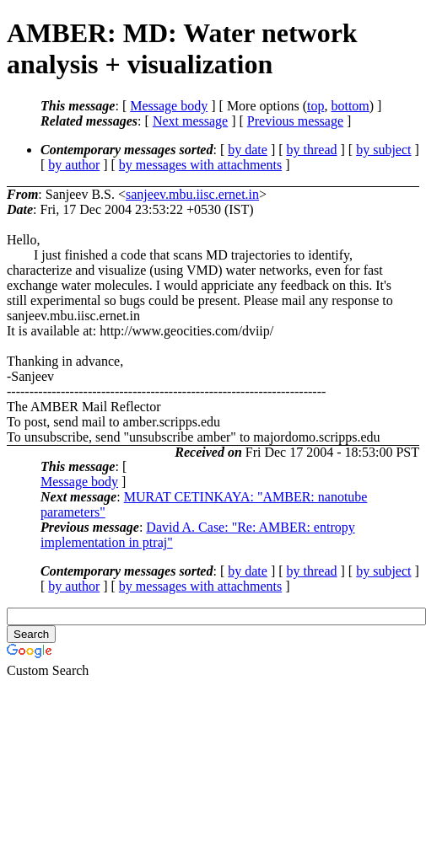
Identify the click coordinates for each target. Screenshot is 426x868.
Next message (190, 121)
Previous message (295, 121)
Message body (169, 106)
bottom (350, 106)
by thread (312, 150)
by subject (383, 150)
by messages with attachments (200, 165)
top (315, 106)
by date (248, 150)
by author (74, 165)
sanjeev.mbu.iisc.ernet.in (192, 194)
